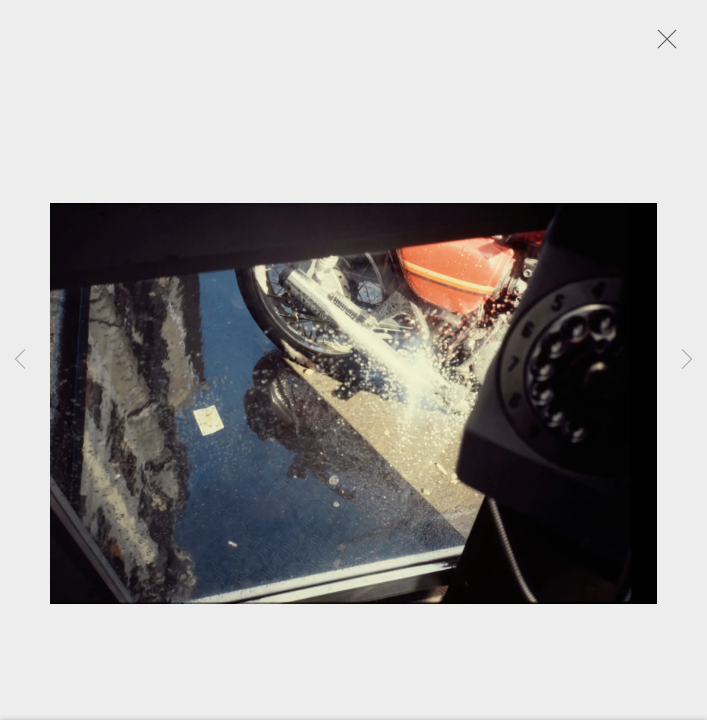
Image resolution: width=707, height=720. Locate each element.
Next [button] (687, 360)
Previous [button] (20, 360)
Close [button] (669, 45)
